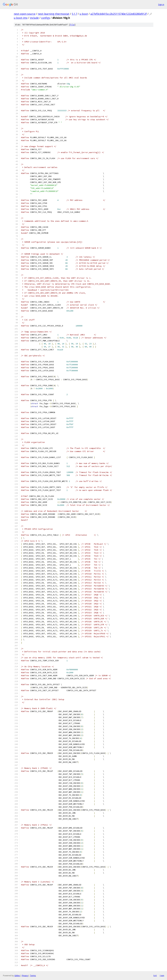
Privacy (25, 976)
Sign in (161, 4)
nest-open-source (25, 14)
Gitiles (17, 976)
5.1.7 (74, 14)
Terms (33, 976)
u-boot (84, 14)
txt (155, 975)
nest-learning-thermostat (54, 14)
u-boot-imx (21, 18)
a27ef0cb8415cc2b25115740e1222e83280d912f (119, 14)
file (72, 25)
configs (46, 18)
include (34, 18)
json (162, 975)
